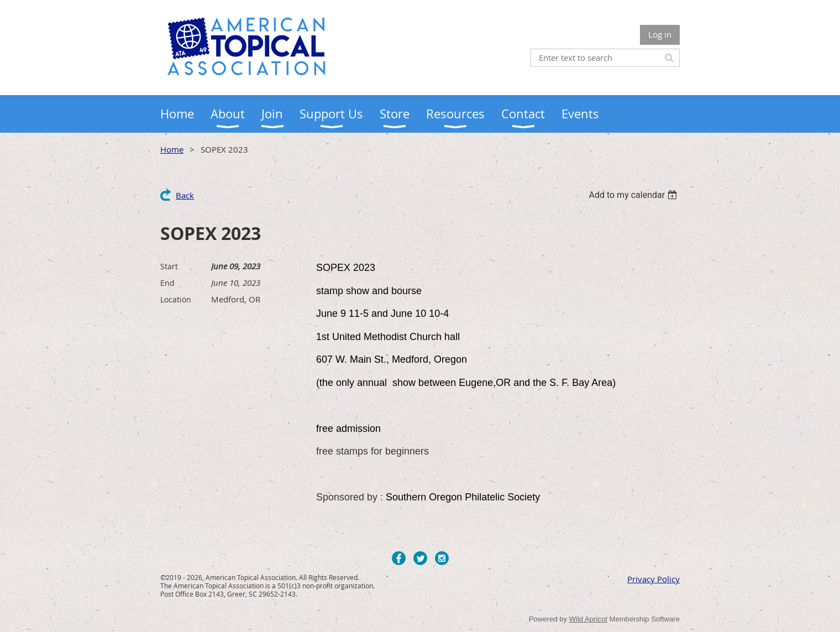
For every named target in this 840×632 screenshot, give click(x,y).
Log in (660, 34)
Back (185, 195)
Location (176, 299)
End (167, 283)
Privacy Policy (653, 579)
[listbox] (634, 195)
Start (169, 266)
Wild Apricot (588, 619)
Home (172, 149)
